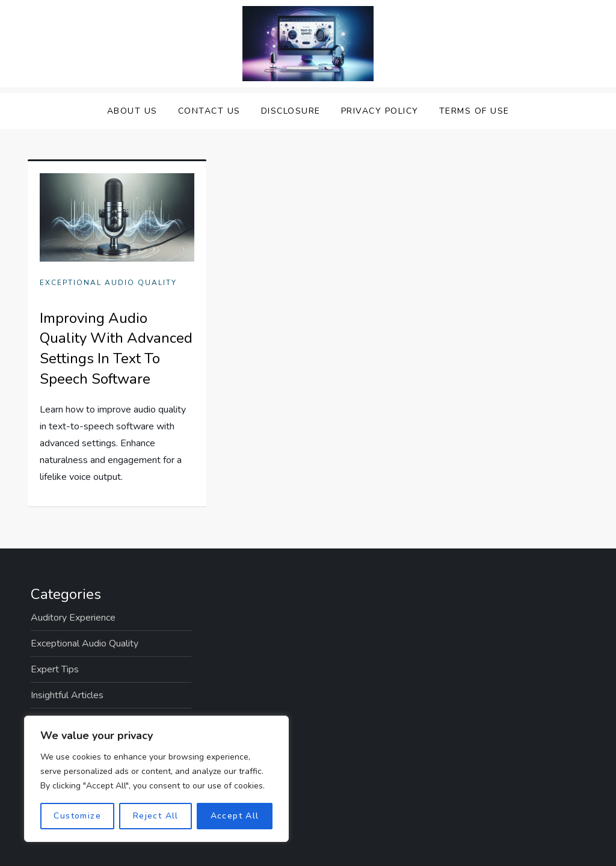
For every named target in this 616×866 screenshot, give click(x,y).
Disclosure (291, 111)
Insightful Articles (67, 695)
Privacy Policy (380, 111)
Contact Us (209, 111)
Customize (77, 816)
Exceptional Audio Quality (108, 283)
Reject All (156, 816)
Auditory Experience (73, 618)
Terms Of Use (474, 111)
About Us (132, 111)
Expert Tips (55, 669)
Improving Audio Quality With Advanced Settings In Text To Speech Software (116, 349)
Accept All (235, 816)
